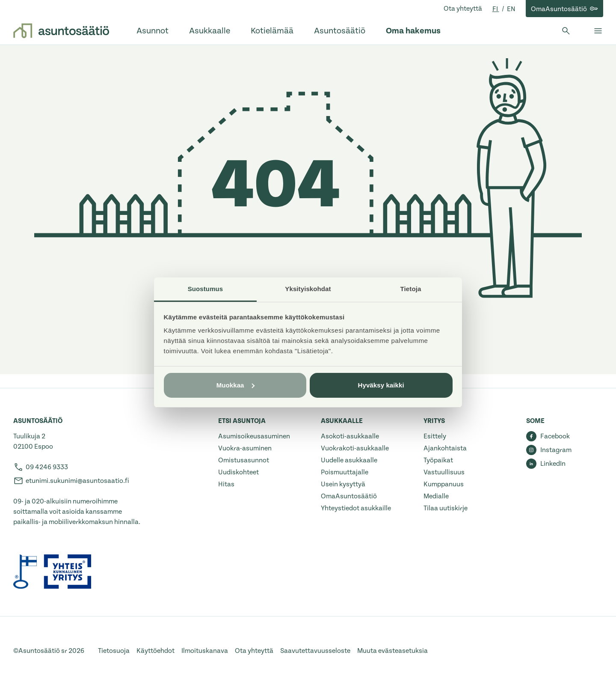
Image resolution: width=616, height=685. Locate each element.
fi (496, 9)
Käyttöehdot (155, 651)
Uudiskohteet (238, 472)
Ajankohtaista (445, 448)
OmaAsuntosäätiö (349, 496)
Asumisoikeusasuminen (254, 436)
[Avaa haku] (566, 31)
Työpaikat (438, 460)
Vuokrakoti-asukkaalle (355, 448)
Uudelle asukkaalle (349, 460)
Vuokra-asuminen (245, 448)
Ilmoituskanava (205, 651)
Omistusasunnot (244, 460)
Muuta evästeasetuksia (392, 651)
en (511, 9)
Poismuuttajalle (345, 472)
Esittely (435, 436)
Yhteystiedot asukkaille (356, 508)
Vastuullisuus (444, 472)
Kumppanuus (444, 484)
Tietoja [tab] (411, 289)
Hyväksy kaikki (381, 385)
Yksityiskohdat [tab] (308, 289)
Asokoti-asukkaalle (350, 436)
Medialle (436, 496)
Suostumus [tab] (206, 289)
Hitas (226, 484)
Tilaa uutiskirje (446, 508)
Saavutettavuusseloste (315, 651)
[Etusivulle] (61, 31)
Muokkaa (235, 385)
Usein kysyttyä (343, 484)
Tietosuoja (114, 651)
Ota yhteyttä (463, 9)
